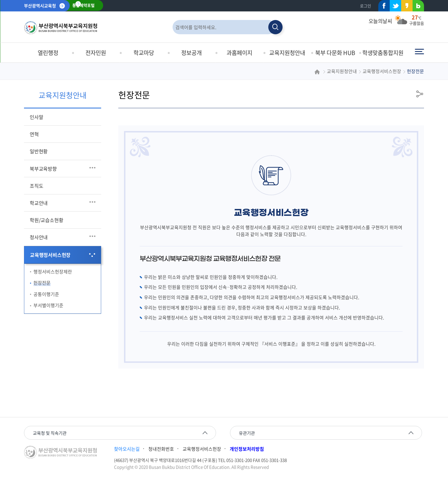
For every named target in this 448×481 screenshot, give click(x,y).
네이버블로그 (417, 7)
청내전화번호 (161, 449)
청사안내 (39, 237)
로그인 (366, 6)
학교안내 (39, 203)
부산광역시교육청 (40, 6)
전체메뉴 (419, 52)
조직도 (36, 186)
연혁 (34, 134)
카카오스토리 (405, 7)
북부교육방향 (43, 169)
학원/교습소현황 (46, 220)
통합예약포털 (85, 6)
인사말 (36, 117)
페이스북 (382, 7)
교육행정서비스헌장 (50, 255)
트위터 (394, 7)
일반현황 (39, 151)
